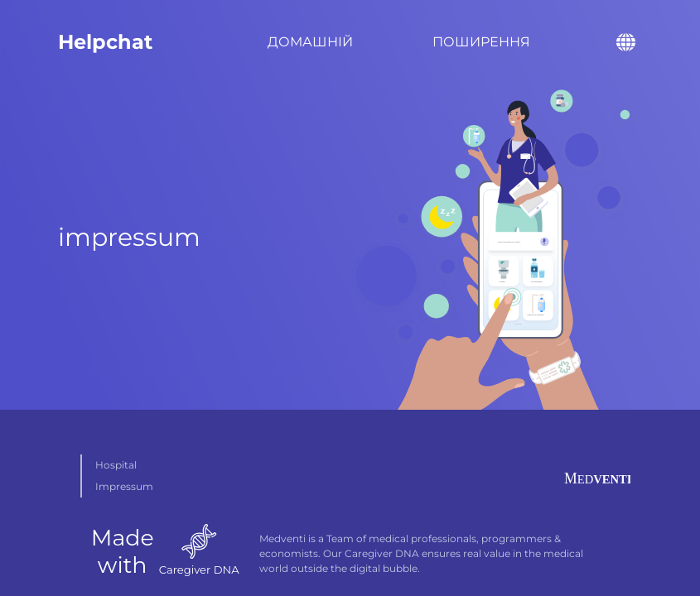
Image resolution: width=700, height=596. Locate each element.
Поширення (481, 42)
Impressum (124, 486)
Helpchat (105, 42)
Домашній (310, 42)
